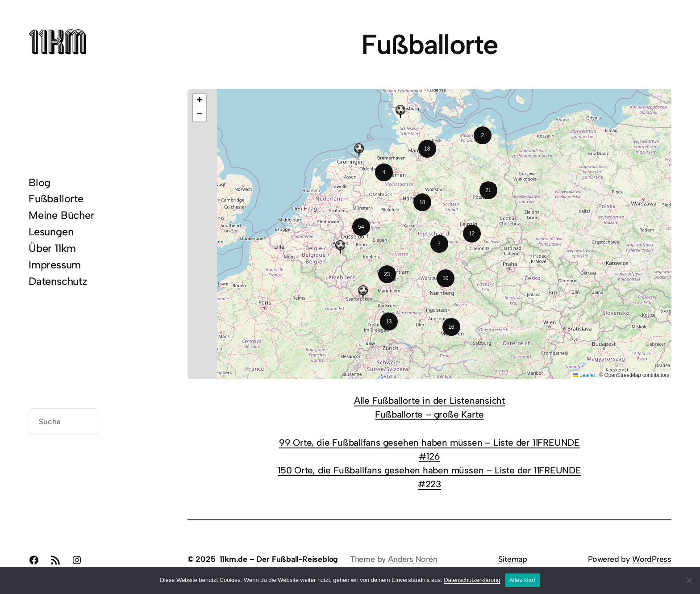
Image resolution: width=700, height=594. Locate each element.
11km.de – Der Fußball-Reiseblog (279, 559)
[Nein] (689, 580)
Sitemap (513, 559)
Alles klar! (523, 580)
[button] (483, 135)
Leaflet (584, 375)
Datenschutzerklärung (472, 580)
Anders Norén (413, 559)
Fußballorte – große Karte (429, 414)
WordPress (652, 559)
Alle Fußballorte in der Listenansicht (429, 400)
